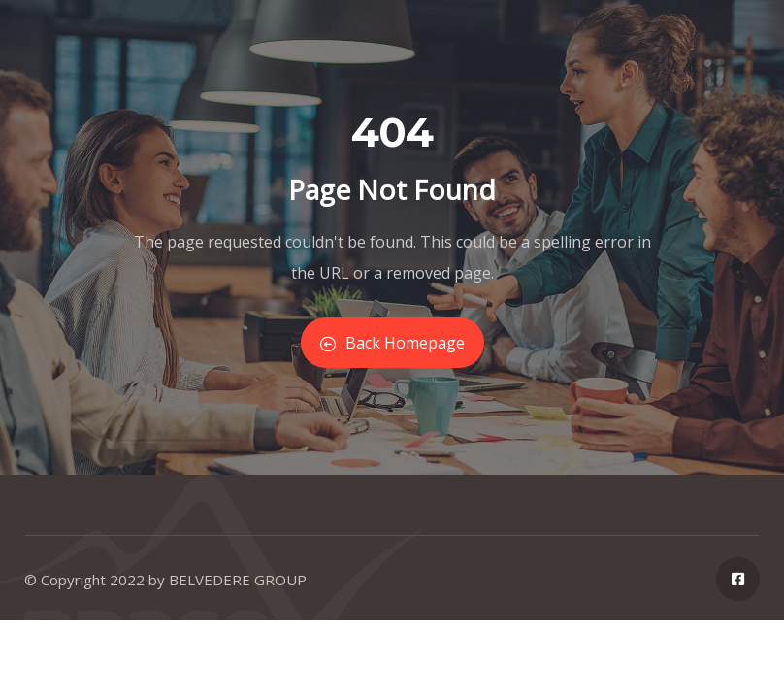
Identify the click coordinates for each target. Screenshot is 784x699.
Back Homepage (392, 343)
